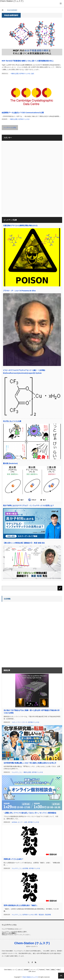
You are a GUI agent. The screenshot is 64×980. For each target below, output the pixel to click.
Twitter (48, 970)
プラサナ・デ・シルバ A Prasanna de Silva (19, 291)
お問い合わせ (32, 971)
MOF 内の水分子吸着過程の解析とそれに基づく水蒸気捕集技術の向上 (28, 61)
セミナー (21, 822)
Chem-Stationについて (10, 970)
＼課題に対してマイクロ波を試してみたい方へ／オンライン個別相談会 (30, 813)
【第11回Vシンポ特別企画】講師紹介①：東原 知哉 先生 (24, 543)
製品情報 (48, 915)
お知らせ (20, 970)
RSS (35, 962)
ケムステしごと (17, 772)
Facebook (42, 970)
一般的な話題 (14, 74)
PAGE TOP (61, 976)
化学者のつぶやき (25, 74)
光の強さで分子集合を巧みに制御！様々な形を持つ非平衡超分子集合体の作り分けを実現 (32, 712)
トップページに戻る (10, 128)
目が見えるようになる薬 (12, 421)
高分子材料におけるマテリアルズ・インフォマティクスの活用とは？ (29, 505)
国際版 (53, 970)
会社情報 (25, 868)
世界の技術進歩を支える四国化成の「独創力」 (21, 905)
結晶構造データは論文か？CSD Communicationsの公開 (23, 113)
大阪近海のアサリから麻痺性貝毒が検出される (20, 225)
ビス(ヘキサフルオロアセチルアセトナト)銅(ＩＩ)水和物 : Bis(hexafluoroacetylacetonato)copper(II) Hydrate (24, 372)
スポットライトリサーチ (20, 722)
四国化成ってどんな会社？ (14, 859)
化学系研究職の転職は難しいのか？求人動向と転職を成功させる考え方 (30, 763)
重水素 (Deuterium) (10, 463)
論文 (33, 74)
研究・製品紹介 (39, 915)
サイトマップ (34, 970)
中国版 (58, 970)
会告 (26, 822)
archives (15, 822)
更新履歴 (26, 970)
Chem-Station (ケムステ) (32, 943)
